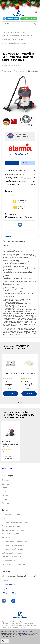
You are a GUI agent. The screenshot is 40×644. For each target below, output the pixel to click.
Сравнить (8, 71)
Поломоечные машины (11, 526)
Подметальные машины (11, 557)
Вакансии (5, 503)
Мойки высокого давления (12, 515)
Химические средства (10, 534)
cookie (25, 633)
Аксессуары (6, 538)
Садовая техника (8, 561)
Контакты (5, 495)
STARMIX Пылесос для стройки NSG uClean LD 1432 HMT (10, 444)
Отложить (34, 71)
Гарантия (5, 492)
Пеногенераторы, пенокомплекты (15, 542)
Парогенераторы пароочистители (15, 522)
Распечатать (21, 71)
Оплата (5, 488)
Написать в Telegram (12, 19)
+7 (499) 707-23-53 (9, 589)
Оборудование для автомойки (14, 545)
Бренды (5, 499)
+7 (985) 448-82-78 (9, 593)
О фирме (5, 480)
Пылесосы (6, 518)
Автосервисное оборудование (14, 549)
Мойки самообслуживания (12, 553)
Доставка (5, 484)
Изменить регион (17, 196)
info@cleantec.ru (8, 585)
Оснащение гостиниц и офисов (14, 530)
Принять (5, 641)
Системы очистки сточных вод (14, 565)
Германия (32, 185)
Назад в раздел (7, 469)
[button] (19, 402)
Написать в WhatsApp (30, 19)
